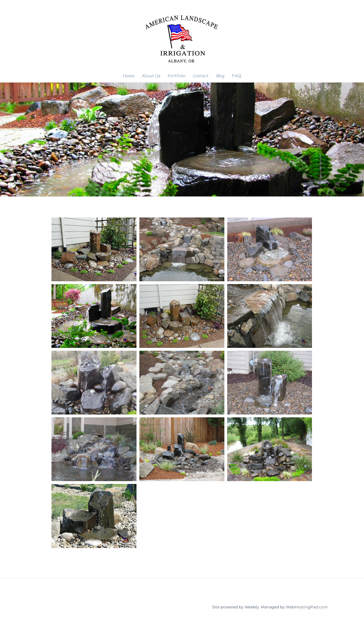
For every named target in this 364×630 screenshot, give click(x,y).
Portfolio (177, 76)
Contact (201, 76)
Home (129, 76)
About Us (151, 76)
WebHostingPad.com (307, 607)
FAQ (236, 76)
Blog (220, 76)
